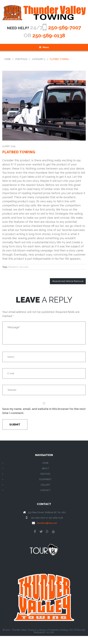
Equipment (45, 487)
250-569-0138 (49, 43)
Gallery (45, 493)
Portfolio (21, 67)
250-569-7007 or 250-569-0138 (47, 526)
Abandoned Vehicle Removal (68, 289)
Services (45, 482)
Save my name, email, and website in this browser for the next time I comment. (44, 419)
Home (8, 67)
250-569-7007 (47, 35)
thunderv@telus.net (47, 531)
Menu (46, 55)
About (45, 476)
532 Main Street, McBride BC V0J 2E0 (47, 520)
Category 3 (39, 67)
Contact (45, 498)
